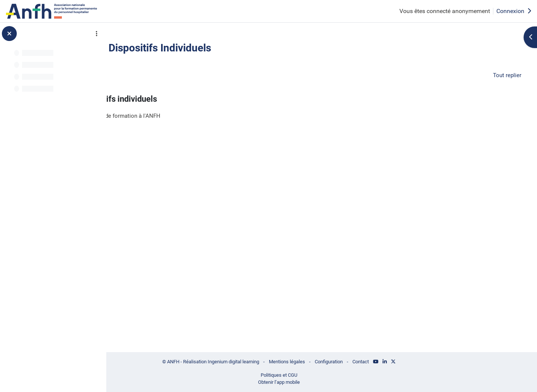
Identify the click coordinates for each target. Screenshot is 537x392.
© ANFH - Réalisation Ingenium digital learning (243, 360)
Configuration (370, 360)
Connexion (514, 11)
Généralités (161, 75)
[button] (128, 75)
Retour (140, 49)
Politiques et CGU (316, 374)
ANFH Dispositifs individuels (192, 100)
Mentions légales (325, 360)
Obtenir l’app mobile (316, 382)
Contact (405, 360)
